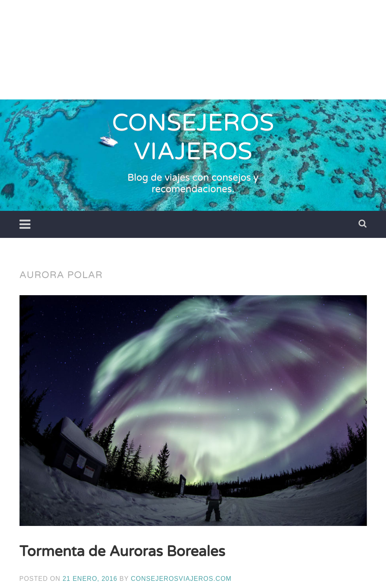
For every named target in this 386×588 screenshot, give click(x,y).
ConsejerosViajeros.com (181, 579)
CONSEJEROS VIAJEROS (193, 137)
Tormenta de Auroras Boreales (122, 552)
